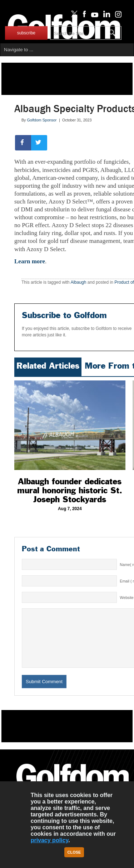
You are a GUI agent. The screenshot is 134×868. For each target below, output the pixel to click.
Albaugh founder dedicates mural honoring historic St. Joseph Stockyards (70, 490)
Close (74, 852)
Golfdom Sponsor (42, 120)
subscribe (26, 33)
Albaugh (78, 282)
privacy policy (50, 840)
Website (126, 598)
